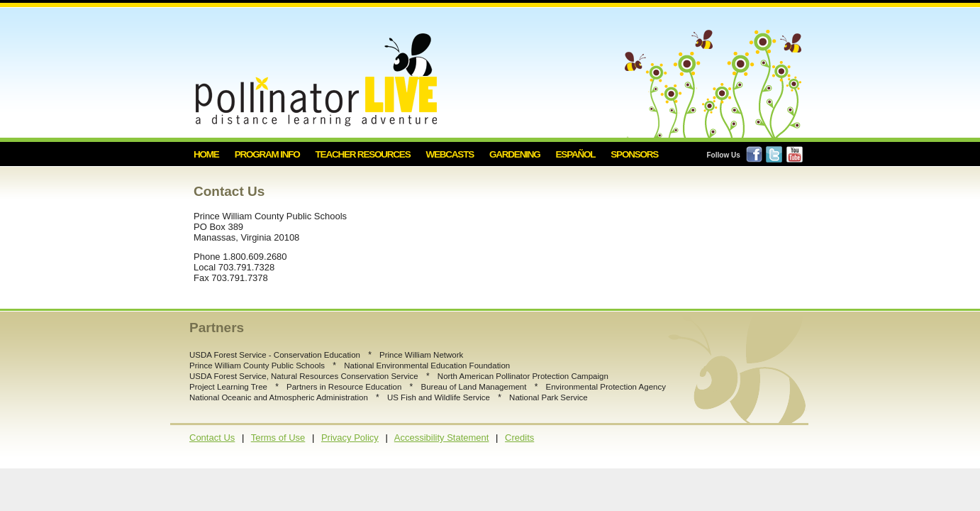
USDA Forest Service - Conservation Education (275, 355)
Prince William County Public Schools (257, 366)
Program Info (267, 154)
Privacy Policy (350, 438)
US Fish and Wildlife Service (439, 397)
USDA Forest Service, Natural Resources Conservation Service (304, 376)
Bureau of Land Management (473, 387)
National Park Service (549, 397)
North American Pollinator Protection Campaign (523, 376)
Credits (519, 438)
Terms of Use (278, 438)
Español (576, 154)
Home (206, 154)
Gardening (515, 154)
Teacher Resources (363, 154)
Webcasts (450, 154)
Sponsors (634, 154)
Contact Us (212, 438)
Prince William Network (421, 355)
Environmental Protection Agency (606, 387)
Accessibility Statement (442, 438)
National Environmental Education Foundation (427, 366)
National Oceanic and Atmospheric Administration (279, 397)
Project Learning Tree (228, 387)
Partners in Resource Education (344, 387)
